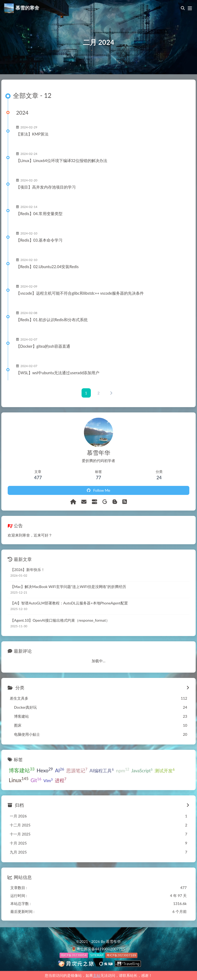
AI (60, 770)
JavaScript (142, 770)
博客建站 (22, 770)
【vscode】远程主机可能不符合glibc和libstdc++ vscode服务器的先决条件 (80, 293)
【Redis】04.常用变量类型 (39, 214)
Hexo (45, 770)
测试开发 (165, 770)
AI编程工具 (102, 770)
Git (36, 780)
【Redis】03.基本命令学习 (39, 240)
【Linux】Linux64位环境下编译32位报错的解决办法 (62, 161)
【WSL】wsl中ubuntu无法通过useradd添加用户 (58, 373)
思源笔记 (77, 770)
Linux (19, 780)
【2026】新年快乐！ (28, 570)
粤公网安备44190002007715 (101, 949)
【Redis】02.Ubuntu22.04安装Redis (47, 267)
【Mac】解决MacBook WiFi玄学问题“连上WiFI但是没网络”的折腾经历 (68, 587)
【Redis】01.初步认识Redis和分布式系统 (52, 320)
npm (123, 770)
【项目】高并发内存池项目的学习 (46, 187)
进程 (61, 780)
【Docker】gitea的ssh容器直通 (43, 346)
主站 (97, 975)
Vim (48, 780)
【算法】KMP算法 (32, 134)
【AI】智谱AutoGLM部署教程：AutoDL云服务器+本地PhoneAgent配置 (69, 603)
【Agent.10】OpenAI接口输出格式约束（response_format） (60, 620)
